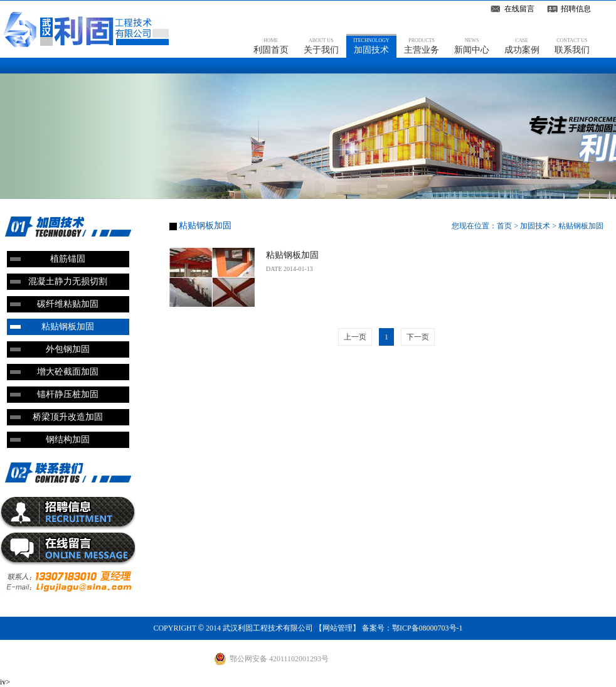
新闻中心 (472, 46)
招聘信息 (576, 9)
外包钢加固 (68, 349)
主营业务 (422, 46)
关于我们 (321, 46)
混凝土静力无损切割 (68, 281)
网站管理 (337, 628)
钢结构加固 (68, 439)
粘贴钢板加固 (68, 327)
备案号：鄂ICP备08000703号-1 (412, 628)
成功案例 (522, 46)
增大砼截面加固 (68, 372)
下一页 (418, 337)
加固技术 (371, 46)
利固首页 (271, 46)
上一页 (355, 337)
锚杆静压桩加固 (68, 394)
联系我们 (572, 46)
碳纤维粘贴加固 (68, 304)
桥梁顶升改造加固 (68, 417)
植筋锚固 (68, 259)
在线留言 (519, 9)
